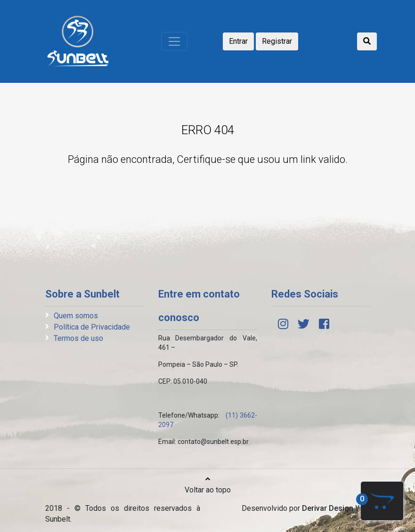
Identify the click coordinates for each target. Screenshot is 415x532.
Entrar (238, 41)
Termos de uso (78, 338)
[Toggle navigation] (174, 41)
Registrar (277, 41)
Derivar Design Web (336, 508)
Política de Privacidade (92, 327)
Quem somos (76, 316)
